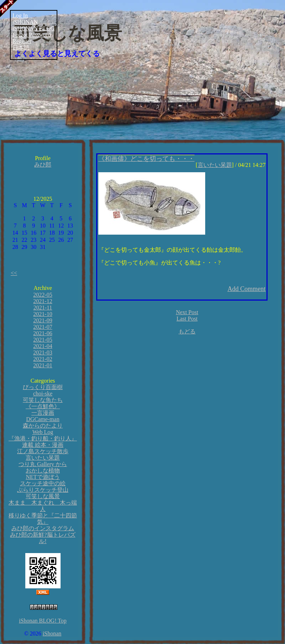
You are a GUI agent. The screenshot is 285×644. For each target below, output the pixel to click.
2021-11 (43, 308)
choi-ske (43, 393)
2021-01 (43, 365)
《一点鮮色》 (43, 406)
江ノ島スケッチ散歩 (43, 451)
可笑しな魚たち (43, 400)
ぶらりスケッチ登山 (43, 490)
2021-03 (43, 352)
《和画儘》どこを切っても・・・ (146, 159)
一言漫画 (43, 413)
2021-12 (43, 301)
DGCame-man (43, 419)
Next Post (187, 312)
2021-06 (43, 333)
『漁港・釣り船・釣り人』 (43, 438)
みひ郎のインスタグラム (43, 528)
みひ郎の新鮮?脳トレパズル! (43, 538)
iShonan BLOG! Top (43, 621)
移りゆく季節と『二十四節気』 (43, 519)
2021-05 (43, 340)
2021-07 (43, 327)
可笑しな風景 (68, 33)
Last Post (187, 319)
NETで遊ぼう (43, 477)
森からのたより (43, 426)
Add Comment (247, 289)
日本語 (21, 48)
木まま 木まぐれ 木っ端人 (43, 506)
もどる (187, 331)
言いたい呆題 (43, 458)
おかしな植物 (43, 471)
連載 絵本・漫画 (43, 445)
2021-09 (43, 320)
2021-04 (43, 346)
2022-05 (43, 295)
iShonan (52, 633)
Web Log (43, 432)
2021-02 (43, 359)
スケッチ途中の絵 (43, 483)
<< (14, 273)
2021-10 (43, 314)
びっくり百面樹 (43, 387)
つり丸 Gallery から (43, 464)
